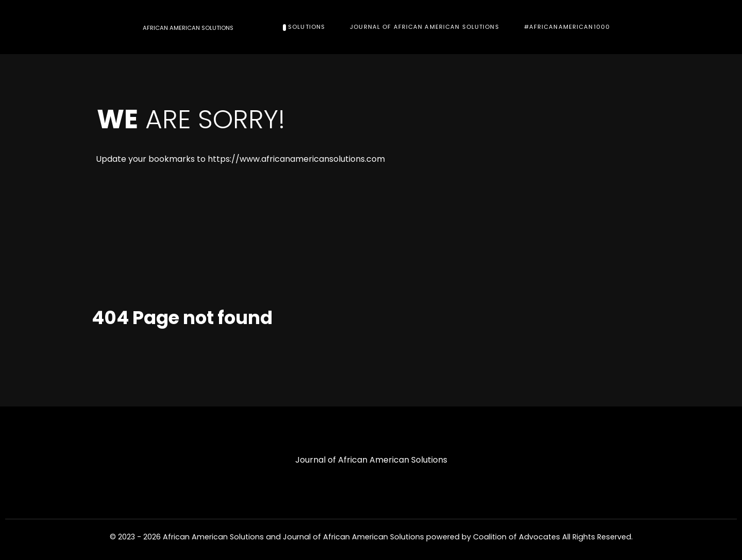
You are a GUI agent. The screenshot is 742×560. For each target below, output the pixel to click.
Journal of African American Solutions (371, 460)
